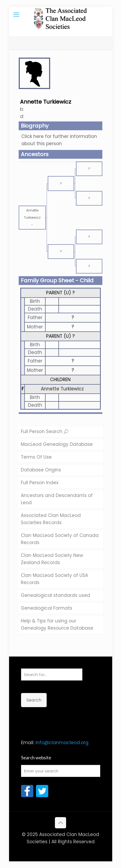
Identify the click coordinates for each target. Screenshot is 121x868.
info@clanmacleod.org (62, 743)
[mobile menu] (16, 15)
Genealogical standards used (55, 595)
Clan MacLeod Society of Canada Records (60, 539)
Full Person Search (45, 431)
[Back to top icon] (61, 823)
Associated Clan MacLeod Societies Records (51, 519)
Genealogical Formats (47, 608)
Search (34, 700)
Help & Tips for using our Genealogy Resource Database (57, 624)
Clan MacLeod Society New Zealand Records (52, 559)
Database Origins (41, 470)
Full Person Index (40, 483)
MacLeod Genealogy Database (57, 444)
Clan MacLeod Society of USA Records (54, 579)
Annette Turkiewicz (62, 389)
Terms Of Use (36, 457)
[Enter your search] (61, 771)
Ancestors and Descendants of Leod (57, 499)
